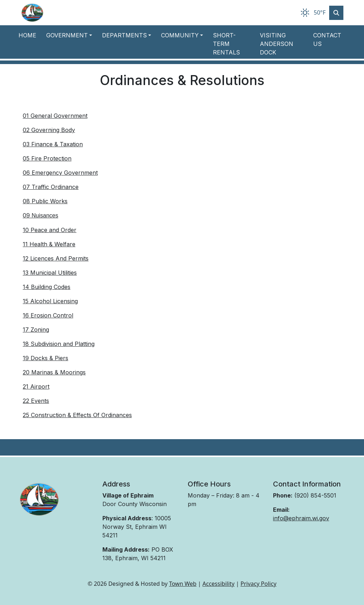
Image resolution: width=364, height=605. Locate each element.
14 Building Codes (47, 287)
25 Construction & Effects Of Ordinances (77, 415)
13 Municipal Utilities (50, 273)
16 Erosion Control (48, 315)
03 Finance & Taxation (53, 144)
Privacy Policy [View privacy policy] (259, 584)
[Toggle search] (336, 13)
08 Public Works (45, 201)
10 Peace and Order (50, 230)
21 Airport (36, 386)
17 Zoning (36, 330)
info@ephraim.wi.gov (301, 518)
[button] (71, 35)
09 (41, 215)
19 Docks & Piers (45, 358)
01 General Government (55, 116)
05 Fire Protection (47, 158)
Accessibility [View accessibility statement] (219, 584)
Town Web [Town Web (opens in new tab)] (183, 584)
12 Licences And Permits (56, 258)
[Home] (32, 13)
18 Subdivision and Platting (59, 344)
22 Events (36, 401)
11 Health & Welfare (49, 244)
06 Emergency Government (60, 173)
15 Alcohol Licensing (50, 301)
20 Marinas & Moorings (54, 372)
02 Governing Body (49, 130)
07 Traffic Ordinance (51, 187)
